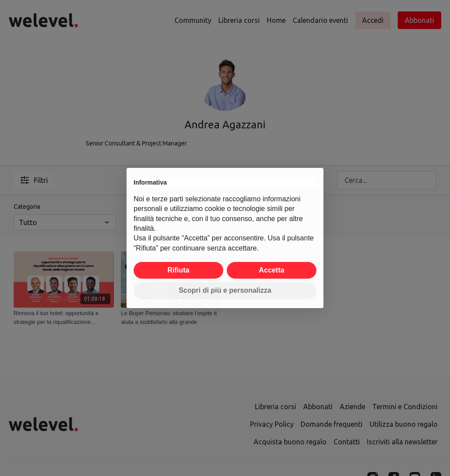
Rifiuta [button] (178, 270)
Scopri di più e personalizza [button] (225, 290)
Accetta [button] (272, 270)
